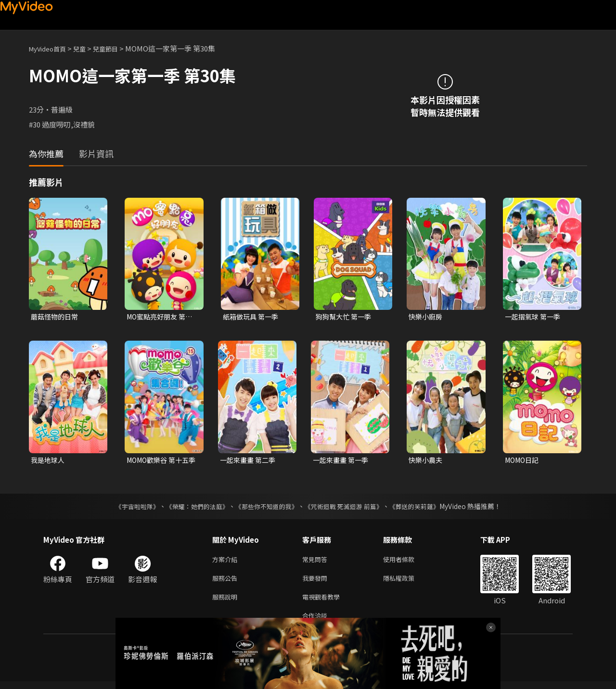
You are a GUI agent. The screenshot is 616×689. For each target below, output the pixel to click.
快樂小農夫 (427, 461)
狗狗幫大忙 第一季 (345, 317)
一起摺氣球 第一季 (534, 317)
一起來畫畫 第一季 (342, 461)
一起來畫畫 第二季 (250, 461)
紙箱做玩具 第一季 (252, 317)
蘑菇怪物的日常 (56, 317)
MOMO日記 (524, 461)
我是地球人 (49, 461)
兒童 (87, 48)
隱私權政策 (407, 582)
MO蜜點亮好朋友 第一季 (162, 317)
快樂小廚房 (427, 317)
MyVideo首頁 (51, 48)
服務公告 (227, 582)
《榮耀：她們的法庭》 (192, 508)
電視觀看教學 (324, 602)
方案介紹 (227, 562)
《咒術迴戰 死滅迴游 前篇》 (348, 508)
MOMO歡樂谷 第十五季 (160, 461)
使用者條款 (407, 562)
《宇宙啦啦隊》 (128, 508)
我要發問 (317, 582)
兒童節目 (116, 48)
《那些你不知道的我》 (266, 508)
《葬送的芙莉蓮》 (423, 508)
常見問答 (317, 562)
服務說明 (227, 602)
